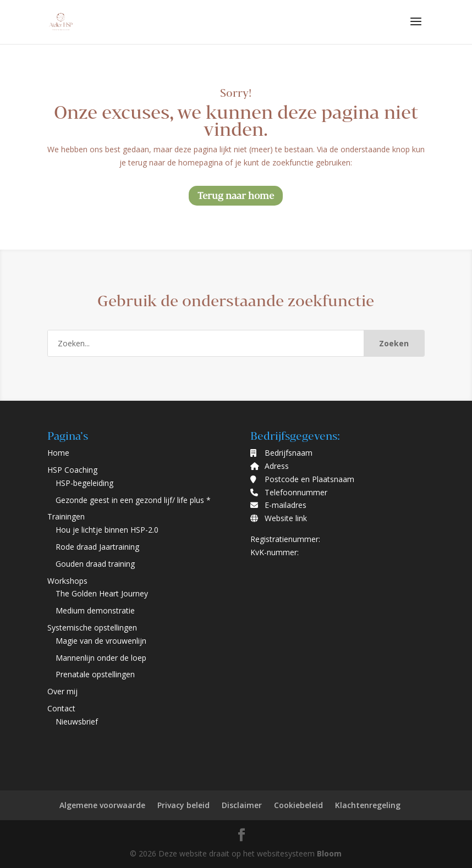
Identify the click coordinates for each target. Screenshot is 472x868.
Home (58, 453)
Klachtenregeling (368, 805)
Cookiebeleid (298, 805)
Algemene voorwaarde (102, 805)
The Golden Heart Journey (102, 593)
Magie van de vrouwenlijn (101, 641)
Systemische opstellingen (92, 627)
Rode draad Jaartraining (97, 547)
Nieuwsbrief (77, 722)
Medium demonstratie (95, 610)
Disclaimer (242, 805)
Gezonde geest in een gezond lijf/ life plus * (133, 500)
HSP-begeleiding (84, 483)
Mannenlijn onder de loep (101, 658)
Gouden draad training (95, 564)
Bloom (329, 853)
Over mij (62, 691)
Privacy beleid (183, 805)
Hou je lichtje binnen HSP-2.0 (107, 530)
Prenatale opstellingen (95, 674)
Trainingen (66, 516)
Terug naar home (236, 195)
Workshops (67, 581)
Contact (61, 708)
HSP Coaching (72, 470)
